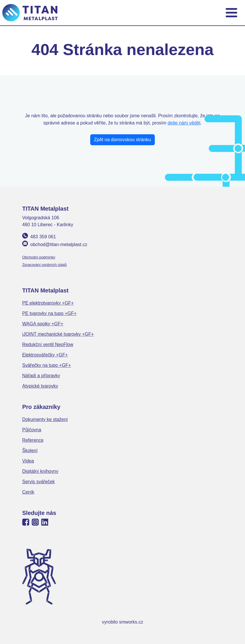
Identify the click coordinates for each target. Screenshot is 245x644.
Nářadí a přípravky (41, 376)
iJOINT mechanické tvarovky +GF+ (58, 334)
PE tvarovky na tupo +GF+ (49, 313)
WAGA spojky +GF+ (43, 324)
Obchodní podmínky (39, 257)
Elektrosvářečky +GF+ (45, 355)
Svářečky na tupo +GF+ (47, 365)
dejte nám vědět (184, 123)
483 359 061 (43, 237)
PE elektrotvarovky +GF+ (48, 303)
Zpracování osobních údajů (44, 265)
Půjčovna (32, 430)
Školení (30, 451)
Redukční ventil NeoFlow (48, 344)
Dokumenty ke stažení (45, 419)
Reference (33, 440)
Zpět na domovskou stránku (122, 140)
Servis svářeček (38, 482)
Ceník (28, 492)
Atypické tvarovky (40, 386)
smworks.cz (131, 622)
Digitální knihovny (40, 471)
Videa (28, 461)
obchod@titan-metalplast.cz (59, 244)
